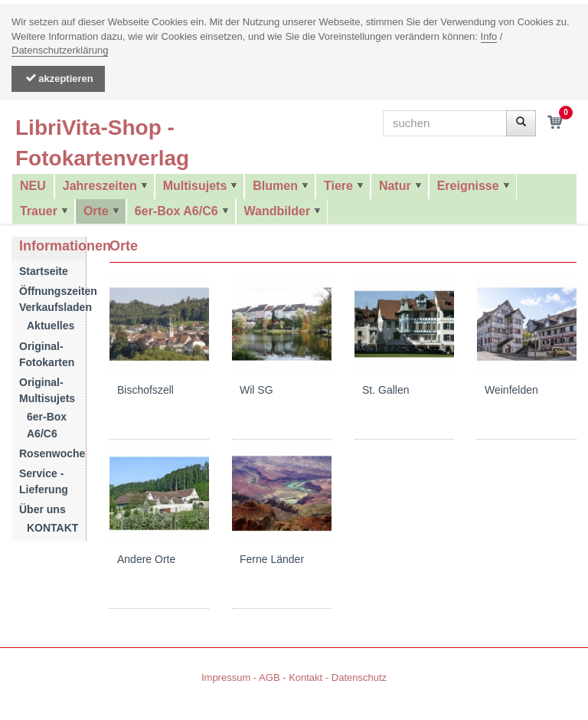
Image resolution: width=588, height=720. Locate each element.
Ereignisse (468, 186)
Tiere (338, 186)
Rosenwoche (52, 453)
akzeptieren (58, 79)
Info (489, 36)
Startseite (44, 271)
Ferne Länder (272, 559)
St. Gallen (385, 390)
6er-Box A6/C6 (176, 211)
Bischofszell (145, 390)
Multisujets (195, 186)
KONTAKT (52, 528)
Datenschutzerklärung (60, 50)
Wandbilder (278, 211)
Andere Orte (146, 559)
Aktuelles (51, 326)
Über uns (42, 509)
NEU (33, 186)
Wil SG (256, 390)
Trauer (39, 211)
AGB (269, 677)
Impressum (226, 677)
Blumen (275, 186)
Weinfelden (511, 390)
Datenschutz (359, 677)
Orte (96, 211)
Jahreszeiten (100, 186)
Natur (395, 186)
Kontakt (305, 677)
